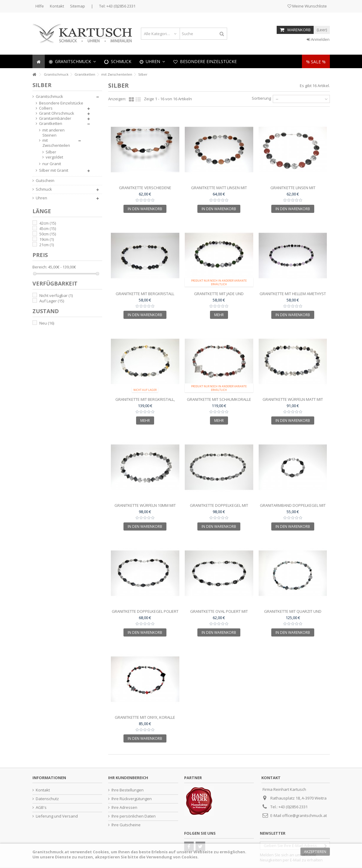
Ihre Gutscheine (126, 825)
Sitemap (78, 6)
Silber (51, 152)
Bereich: (40, 267)
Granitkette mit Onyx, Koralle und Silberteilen (145, 720)
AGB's (41, 808)
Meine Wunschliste (307, 6)
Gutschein (45, 181)
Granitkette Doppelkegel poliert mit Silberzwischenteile (145, 614)
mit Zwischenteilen (56, 143)
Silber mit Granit (54, 170)
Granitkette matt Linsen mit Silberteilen (219, 190)
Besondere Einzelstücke (61, 103)
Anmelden (318, 39)
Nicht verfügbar (56, 295)
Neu (47, 323)
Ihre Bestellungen (128, 790)
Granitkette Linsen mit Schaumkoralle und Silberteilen (293, 190)
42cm (48, 223)
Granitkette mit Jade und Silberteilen (219, 296)
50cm (48, 234)
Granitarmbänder (55, 118)
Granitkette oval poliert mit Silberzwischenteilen (219, 614)
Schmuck (44, 189)
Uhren (41, 198)
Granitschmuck (49, 97)
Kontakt (57, 6)
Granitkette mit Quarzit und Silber (293, 614)
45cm (48, 228)
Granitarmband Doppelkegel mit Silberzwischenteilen (293, 508)
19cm (47, 239)
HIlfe (40, 6)
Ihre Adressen (124, 808)
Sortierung (261, 98)
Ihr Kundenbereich (128, 778)
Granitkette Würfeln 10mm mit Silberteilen (145, 508)
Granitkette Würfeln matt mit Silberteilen (293, 402)
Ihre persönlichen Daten (134, 816)
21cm (47, 245)
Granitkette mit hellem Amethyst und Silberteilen (293, 296)
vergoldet (54, 157)
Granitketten (51, 124)
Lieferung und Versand (57, 816)
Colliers (46, 108)
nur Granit (52, 164)
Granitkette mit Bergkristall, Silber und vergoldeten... (145, 402)
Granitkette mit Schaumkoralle (219, 399)
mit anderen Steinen (53, 133)
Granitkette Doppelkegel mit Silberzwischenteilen (219, 508)
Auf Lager (52, 301)
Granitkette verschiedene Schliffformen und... (145, 190)
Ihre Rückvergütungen (132, 799)
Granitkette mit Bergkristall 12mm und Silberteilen (145, 296)
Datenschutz (47, 799)
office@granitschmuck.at (304, 815)
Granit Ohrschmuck (57, 113)
